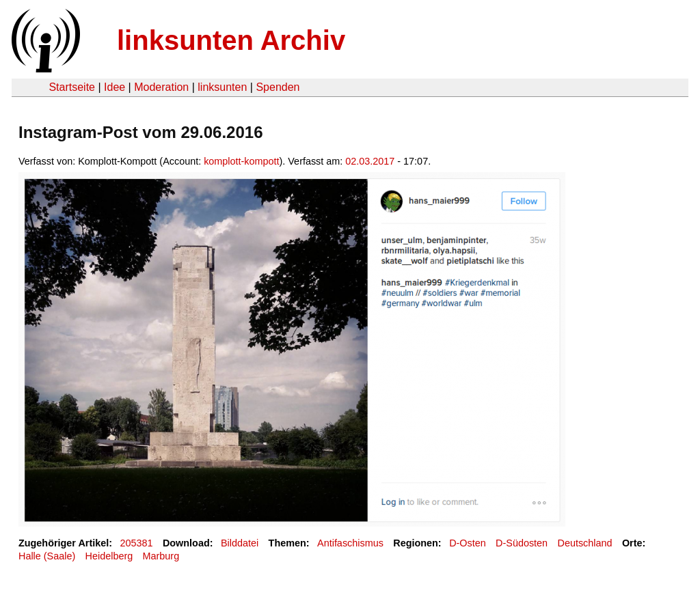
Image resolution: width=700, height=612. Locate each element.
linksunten (222, 87)
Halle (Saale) (47, 556)
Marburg (161, 556)
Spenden (278, 87)
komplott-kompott (241, 161)
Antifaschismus (350, 543)
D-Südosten (522, 543)
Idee (115, 87)
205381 (137, 543)
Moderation (161, 87)
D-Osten (468, 543)
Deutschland (585, 543)
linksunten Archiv (231, 40)
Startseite (72, 87)
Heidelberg (109, 556)
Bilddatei (240, 543)
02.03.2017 (370, 161)
